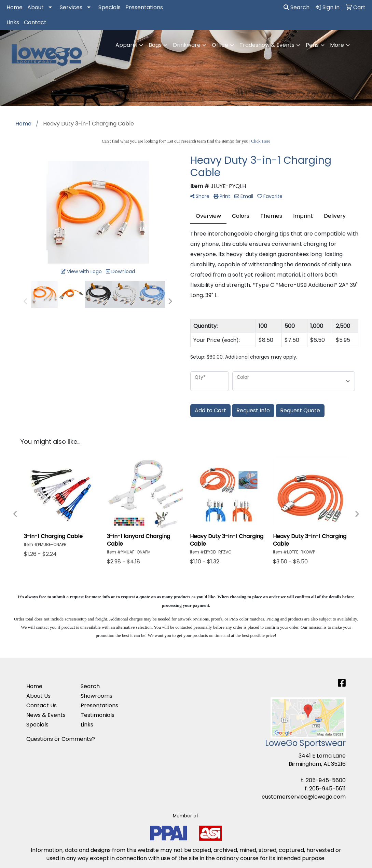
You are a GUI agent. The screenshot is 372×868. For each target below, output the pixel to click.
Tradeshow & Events (267, 45)
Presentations (144, 7)
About (36, 7)
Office (220, 45)
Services (71, 7)
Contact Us (42, 705)
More (337, 45)
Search (297, 7)
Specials (109, 7)
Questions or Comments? (61, 739)
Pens (312, 45)
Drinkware (187, 45)
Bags (155, 45)
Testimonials (98, 715)
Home (15, 7)
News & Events (46, 715)
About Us (38, 696)
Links (13, 22)
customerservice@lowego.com (304, 797)
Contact (35, 22)
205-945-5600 (326, 780)
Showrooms (97, 696)
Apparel (126, 45)
